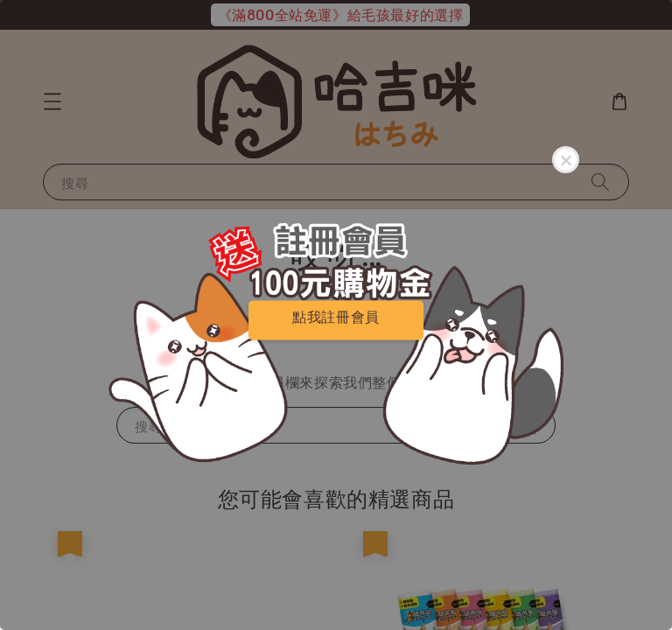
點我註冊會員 (336, 316)
